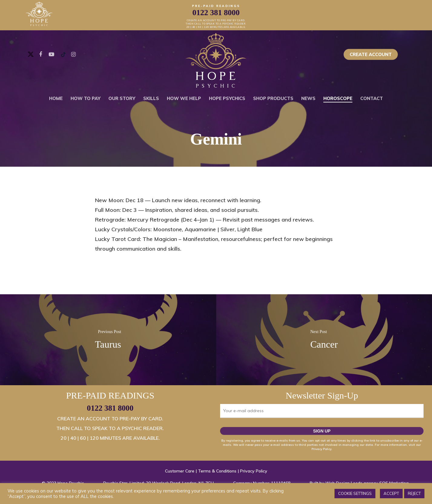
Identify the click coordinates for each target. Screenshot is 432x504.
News (308, 98)
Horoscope (338, 98)
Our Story (122, 98)
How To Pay (86, 98)
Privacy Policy (254, 471)
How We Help (184, 98)
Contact (372, 98)
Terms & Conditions (217, 471)
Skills (151, 98)
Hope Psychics (227, 98)
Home (56, 98)
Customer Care (180, 471)
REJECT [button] (414, 493)
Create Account (371, 54)
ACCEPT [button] (391, 493)
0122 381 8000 (110, 408)
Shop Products (273, 98)
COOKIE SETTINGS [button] (355, 493)
